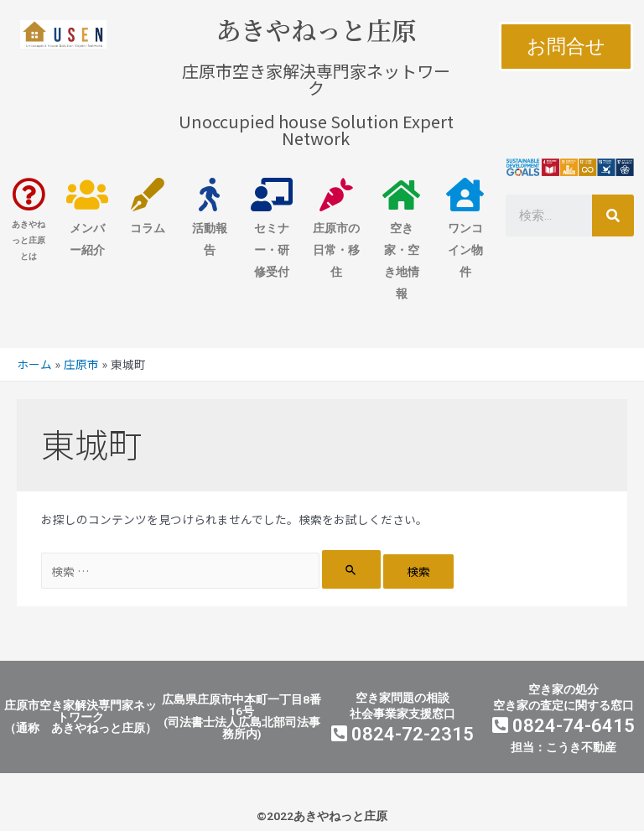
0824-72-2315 (402, 734)
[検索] (613, 216)
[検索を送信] (351, 569)
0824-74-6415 (563, 726)
